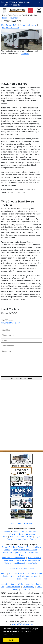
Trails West (32, 531)
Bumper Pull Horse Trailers (13, 547)
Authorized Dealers (28, 25)
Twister (33, 539)
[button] (39, 10)
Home (4, 574)
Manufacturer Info (9, 25)
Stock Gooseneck (31, 552)
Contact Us (25, 589)
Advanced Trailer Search (19, 574)
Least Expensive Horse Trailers (26, 563)
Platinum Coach (21, 539)
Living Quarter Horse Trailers (25, 550)
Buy (13, 523)
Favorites (14, 18)
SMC (23, 531)
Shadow (7, 531)
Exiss (21, 534)
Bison (12, 537)
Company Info (17, 584)
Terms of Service (13, 587)
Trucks (22, 555)
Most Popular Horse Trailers (14, 558)
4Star (5, 537)
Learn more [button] (8, 634)
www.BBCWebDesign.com (23, 624)
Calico (30, 537)
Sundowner (31, 534)
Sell (19, 523)
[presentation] (21, 370)
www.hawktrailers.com (11, 323)
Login (5, 18)
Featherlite (12, 534)
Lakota (16, 531)
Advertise (28, 523)
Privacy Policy (28, 587)
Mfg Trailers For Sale (11, 28)
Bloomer (21, 537)
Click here (25, 54)
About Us (5, 584)
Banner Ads (22, 579)
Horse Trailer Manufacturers (26, 576)
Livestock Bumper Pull (12, 552)
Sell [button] (31, 10)
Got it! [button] (11, 640)
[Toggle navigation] (4, 10)
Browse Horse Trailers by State (21, 568)
